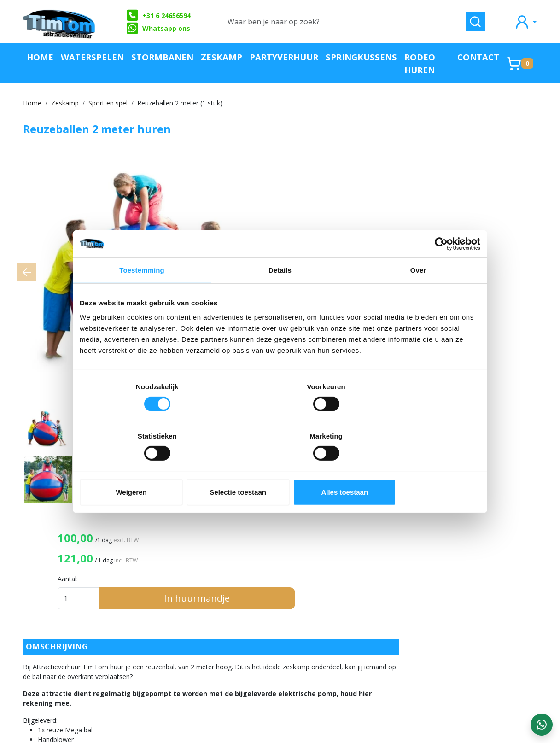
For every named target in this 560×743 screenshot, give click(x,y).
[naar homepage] (60, 22)
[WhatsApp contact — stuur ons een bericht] (542, 725)
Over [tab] (418, 295)
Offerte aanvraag (273, 579)
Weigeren (145, 467)
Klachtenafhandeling (279, 625)
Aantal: (383, 196)
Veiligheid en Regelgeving (389, 686)
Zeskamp (222, 57)
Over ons (157, 579)
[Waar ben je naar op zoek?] (343, 22)
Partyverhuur (284, 57)
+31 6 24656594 (158, 15)
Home (40, 57)
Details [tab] (280, 295)
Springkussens (361, 57)
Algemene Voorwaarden (183, 625)
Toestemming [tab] (142, 295)
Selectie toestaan (280, 467)
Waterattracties (373, 610)
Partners (259, 594)
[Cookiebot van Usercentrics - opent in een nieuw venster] (440, 269)
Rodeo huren (420, 63)
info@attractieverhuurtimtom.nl (77, 665)
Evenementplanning (379, 670)
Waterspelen (92, 57)
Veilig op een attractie (180, 610)
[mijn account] (525, 21)
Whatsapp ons (158, 28)
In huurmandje (475, 215)
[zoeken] (475, 22)
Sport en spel (108, 103)
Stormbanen (162, 57)
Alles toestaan (415, 467)
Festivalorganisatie (378, 655)
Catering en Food (374, 640)
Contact (478, 57)
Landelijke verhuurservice (287, 640)
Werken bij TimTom (175, 640)
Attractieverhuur (374, 579)
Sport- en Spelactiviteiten (388, 625)
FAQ (149, 594)
